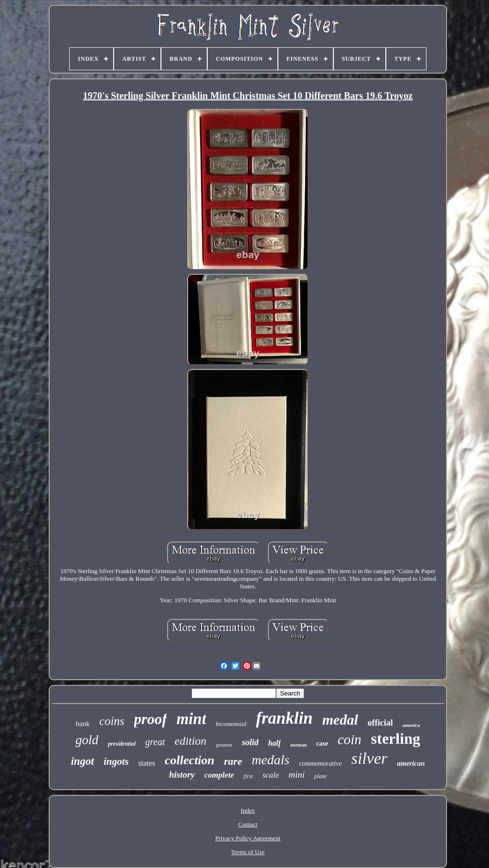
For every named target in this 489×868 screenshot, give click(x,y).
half (274, 743)
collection (190, 760)
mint (191, 719)
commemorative (320, 764)
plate (320, 776)
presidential (122, 744)
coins (112, 721)
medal (340, 720)
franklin (284, 718)
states (147, 763)
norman (298, 745)
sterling (396, 738)
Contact (248, 824)
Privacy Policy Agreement (248, 838)
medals (271, 760)
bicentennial (231, 724)
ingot (82, 761)
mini (297, 775)
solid (250, 742)
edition (191, 741)
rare (233, 761)
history (182, 775)
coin (350, 739)
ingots (116, 761)
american (411, 763)
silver (370, 758)
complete (219, 775)
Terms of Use (248, 852)
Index (248, 810)
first (248, 776)
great (155, 742)
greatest (224, 745)
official (380, 723)
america (411, 725)
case (322, 743)
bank (83, 724)
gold (87, 740)
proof (151, 719)
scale (271, 775)
